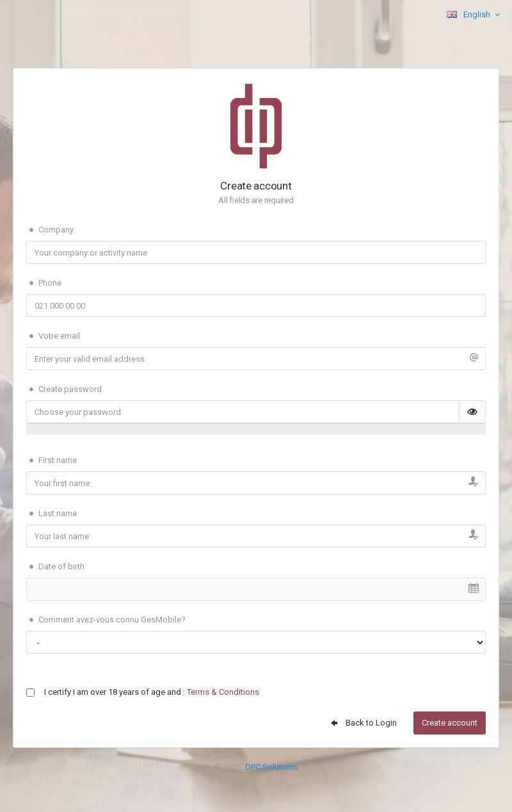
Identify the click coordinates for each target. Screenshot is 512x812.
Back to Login (363, 723)
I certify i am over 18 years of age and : (152, 692)
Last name (52, 514)
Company (50, 230)
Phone (44, 283)
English (475, 15)
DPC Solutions (271, 767)
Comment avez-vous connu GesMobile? (106, 620)
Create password (64, 389)
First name (52, 460)
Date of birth (55, 567)
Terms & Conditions (223, 692)
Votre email (53, 336)
